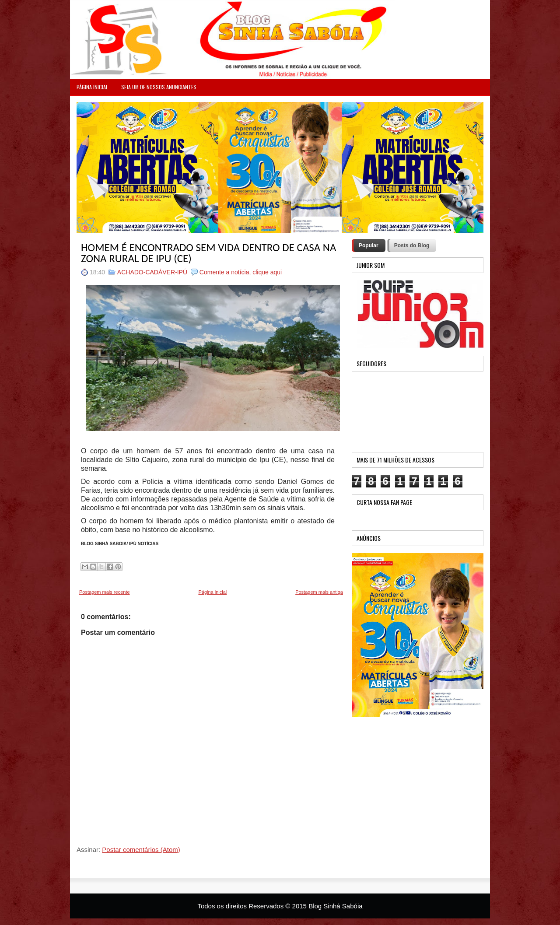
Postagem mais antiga (319, 592)
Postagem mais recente (105, 592)
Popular (369, 245)
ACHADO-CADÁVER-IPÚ (152, 272)
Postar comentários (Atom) (141, 850)
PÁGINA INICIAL (92, 87)
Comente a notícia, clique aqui (241, 272)
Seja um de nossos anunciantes (159, 87)
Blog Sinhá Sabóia (335, 906)
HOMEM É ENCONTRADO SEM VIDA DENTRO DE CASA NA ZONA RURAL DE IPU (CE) (208, 253)
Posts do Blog (412, 245)
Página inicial (212, 592)
